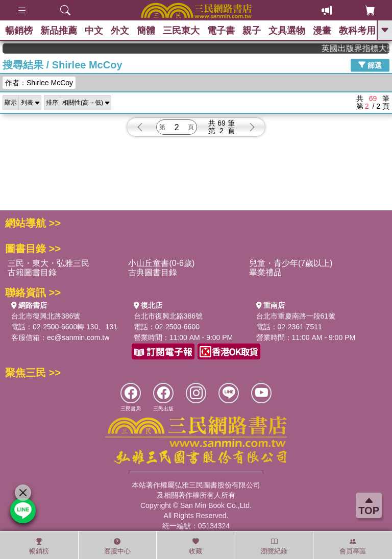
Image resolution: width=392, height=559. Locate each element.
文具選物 (287, 31)
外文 (120, 31)
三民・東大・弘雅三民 (48, 263)
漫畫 (322, 31)
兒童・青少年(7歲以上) (291, 263)
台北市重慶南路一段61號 (296, 316)
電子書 (221, 31)
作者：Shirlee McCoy (39, 83)
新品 (59, 31)
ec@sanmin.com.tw (78, 337)
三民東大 (181, 31)
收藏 (195, 546)
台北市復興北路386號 (46, 316)
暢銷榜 (19, 31)
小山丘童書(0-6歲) (161, 263)
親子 (252, 31)
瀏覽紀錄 (274, 546)
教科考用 (357, 31)
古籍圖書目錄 (32, 272)
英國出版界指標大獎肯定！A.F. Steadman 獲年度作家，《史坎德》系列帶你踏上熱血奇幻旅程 (360, 48)
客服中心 (117, 546)
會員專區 (353, 546)
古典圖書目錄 (153, 272)
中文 (94, 31)
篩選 (370, 65)
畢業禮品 (265, 272)
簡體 (146, 31)
